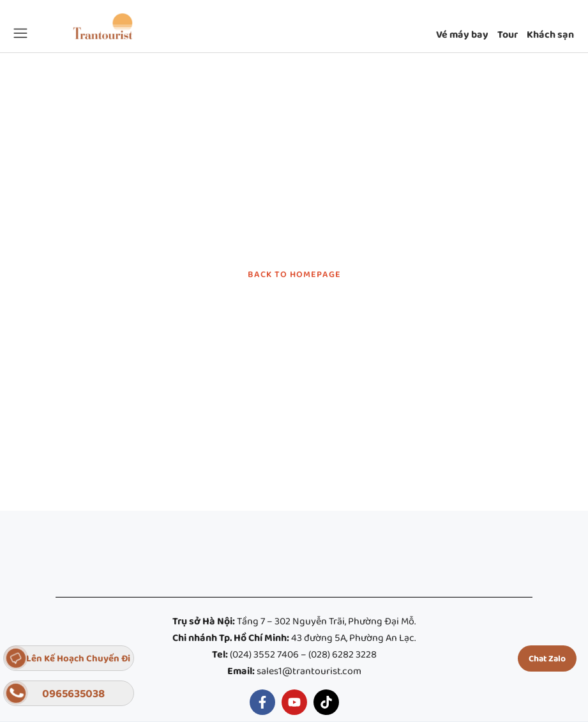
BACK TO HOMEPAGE (294, 275)
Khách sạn (550, 35)
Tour (508, 35)
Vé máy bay (462, 35)
